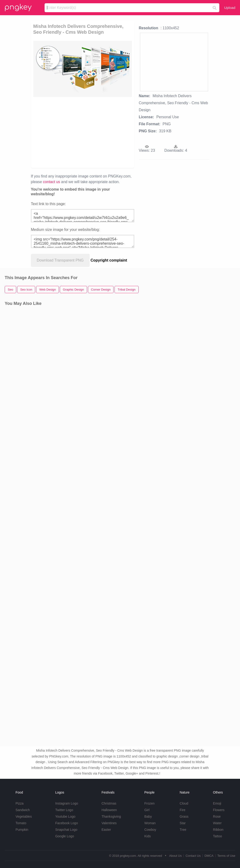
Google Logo (65, 836)
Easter (106, 830)
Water (217, 823)
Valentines (109, 823)
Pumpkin (22, 830)
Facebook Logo (67, 823)
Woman (150, 823)
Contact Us (193, 856)
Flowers (219, 810)
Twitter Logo (64, 810)
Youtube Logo (65, 816)
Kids (147, 836)
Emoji (217, 803)
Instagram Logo (67, 803)
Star (183, 823)
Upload (230, 8)
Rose (217, 816)
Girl (147, 810)
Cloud (184, 803)
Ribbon (218, 830)
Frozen (149, 803)
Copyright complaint (109, 260)
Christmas (109, 803)
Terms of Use (226, 856)
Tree (183, 830)
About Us (175, 856)
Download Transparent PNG (60, 260)
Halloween (109, 810)
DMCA (209, 856)
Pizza (19, 803)
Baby (148, 816)
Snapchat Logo (66, 830)
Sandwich (23, 810)
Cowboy (150, 830)
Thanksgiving (111, 816)
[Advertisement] (105, 132)
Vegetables (24, 816)
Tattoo (217, 836)
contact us (51, 182)
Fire (183, 810)
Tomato (21, 823)
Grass (184, 816)
